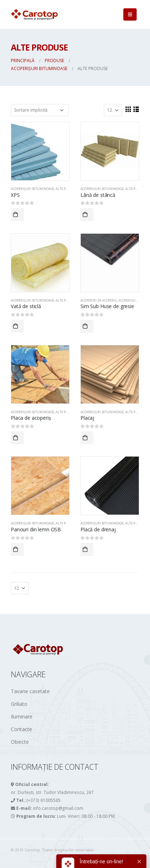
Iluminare (22, 716)
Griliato (19, 704)
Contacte (21, 729)
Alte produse (67, 189)
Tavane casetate (30, 691)
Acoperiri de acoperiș (99, 300)
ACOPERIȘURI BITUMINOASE (32, 189)
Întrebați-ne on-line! (102, 861)
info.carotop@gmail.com (58, 808)
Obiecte (20, 742)
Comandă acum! (17, 215)
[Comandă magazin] (40, 110)
